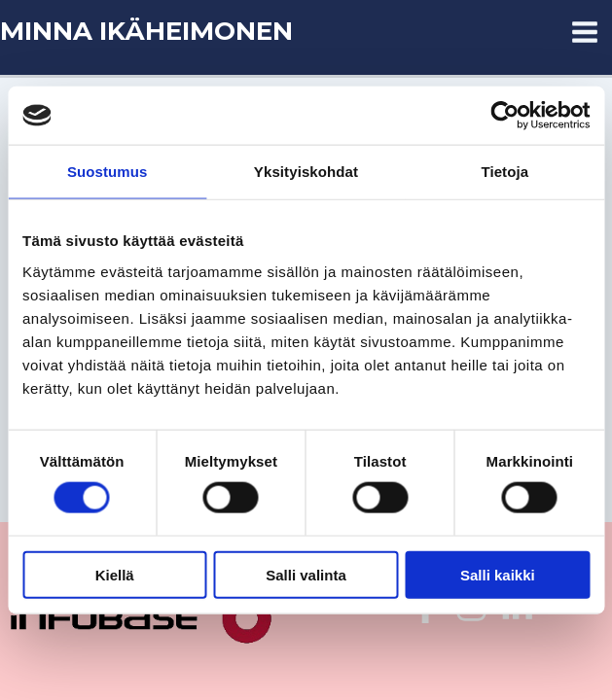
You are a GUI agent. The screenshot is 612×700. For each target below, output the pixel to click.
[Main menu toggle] (586, 32)
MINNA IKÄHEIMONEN (146, 31)
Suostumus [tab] (108, 172)
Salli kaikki (498, 574)
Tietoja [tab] (504, 172)
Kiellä (115, 574)
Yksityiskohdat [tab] (306, 172)
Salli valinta (306, 574)
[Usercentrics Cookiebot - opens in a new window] (504, 116)
